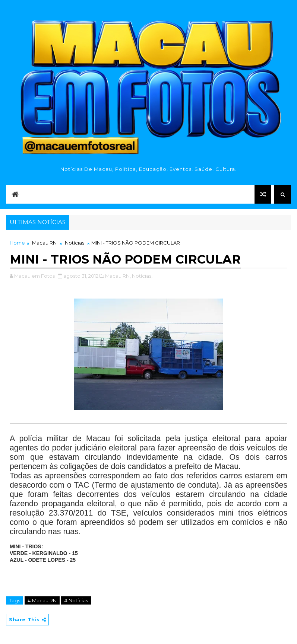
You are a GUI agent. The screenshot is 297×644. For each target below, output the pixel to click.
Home (17, 243)
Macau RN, (118, 276)
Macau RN (44, 243)
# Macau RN (42, 600)
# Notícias (76, 600)
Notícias (75, 243)
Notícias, (142, 276)
